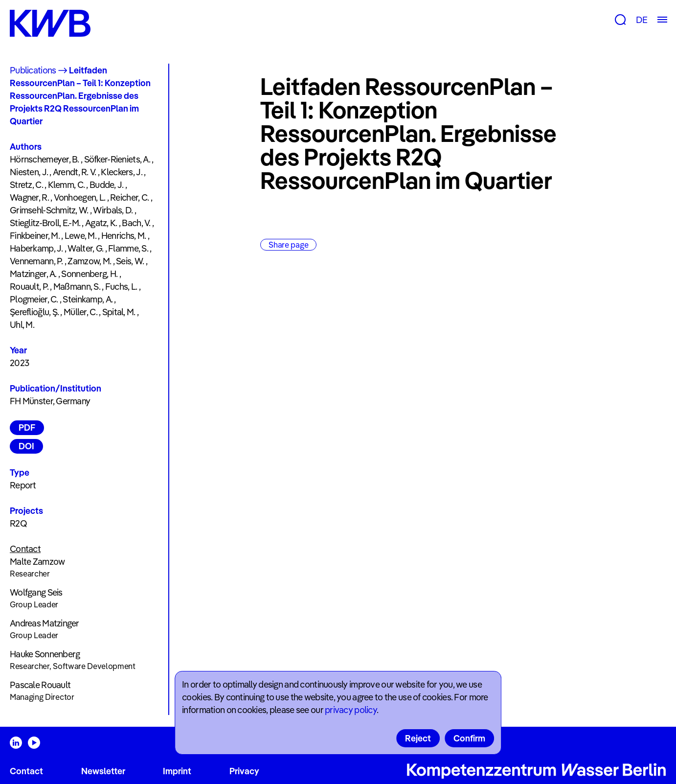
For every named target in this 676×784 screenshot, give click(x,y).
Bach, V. (136, 223)
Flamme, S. (128, 248)
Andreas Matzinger (45, 623)
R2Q (18, 523)
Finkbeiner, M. (35, 236)
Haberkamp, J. (36, 248)
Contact (26, 771)
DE (642, 20)
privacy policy (351, 710)
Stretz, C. (26, 185)
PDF (27, 427)
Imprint (177, 771)
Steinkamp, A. (88, 299)
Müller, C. (80, 312)
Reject (418, 738)
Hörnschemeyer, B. (45, 159)
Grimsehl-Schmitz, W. (49, 210)
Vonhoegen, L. (80, 197)
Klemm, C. (67, 185)
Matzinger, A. (33, 274)
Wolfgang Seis (36, 592)
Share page (288, 245)
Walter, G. (85, 248)
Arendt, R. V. (75, 172)
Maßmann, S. (77, 287)
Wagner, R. (29, 197)
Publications (33, 70)
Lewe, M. (80, 236)
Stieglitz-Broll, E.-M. (45, 223)
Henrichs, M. (124, 236)
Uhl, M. (22, 325)
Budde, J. (107, 185)
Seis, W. (130, 261)
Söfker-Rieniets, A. (117, 159)
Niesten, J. (29, 172)
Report (23, 485)
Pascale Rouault (40, 685)
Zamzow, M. (89, 261)
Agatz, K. (101, 223)
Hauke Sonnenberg (45, 654)
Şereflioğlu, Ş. (34, 312)
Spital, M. (119, 312)
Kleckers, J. (121, 172)
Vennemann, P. (36, 261)
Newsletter (103, 771)
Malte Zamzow (37, 562)
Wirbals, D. (113, 210)
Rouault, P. (29, 287)
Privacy (244, 771)
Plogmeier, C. (34, 299)
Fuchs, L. (121, 287)
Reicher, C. (129, 197)
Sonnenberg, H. (89, 274)
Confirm (469, 738)
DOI (26, 446)
